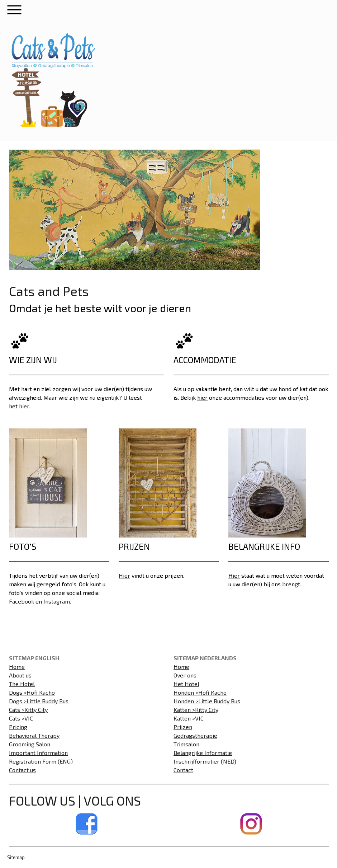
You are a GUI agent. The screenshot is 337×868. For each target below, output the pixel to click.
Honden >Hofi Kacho (200, 692)
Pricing (18, 727)
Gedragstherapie (195, 735)
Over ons (185, 675)
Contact (183, 770)
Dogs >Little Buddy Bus (39, 701)
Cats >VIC (21, 718)
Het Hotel (186, 684)
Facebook (22, 601)
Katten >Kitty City (196, 710)
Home (17, 667)
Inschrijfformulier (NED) (205, 761)
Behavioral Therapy (34, 735)
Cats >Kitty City (28, 710)
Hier (124, 575)
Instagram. (57, 601)
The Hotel (22, 684)
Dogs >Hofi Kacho (32, 692)
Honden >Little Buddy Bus (207, 701)
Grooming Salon (30, 744)
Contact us (22, 770)
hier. (25, 406)
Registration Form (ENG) (41, 761)
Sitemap (16, 857)
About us (20, 675)
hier (202, 397)
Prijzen (183, 727)
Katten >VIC (189, 718)
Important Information (38, 753)
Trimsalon (186, 744)
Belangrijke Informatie (203, 753)
